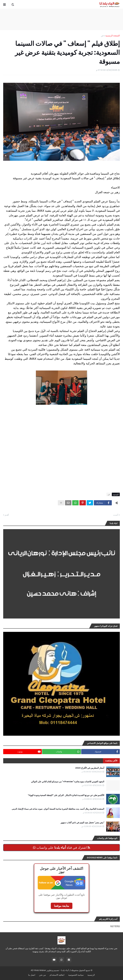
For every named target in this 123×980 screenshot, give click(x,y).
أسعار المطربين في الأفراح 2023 (90, 768)
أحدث (116, 515)
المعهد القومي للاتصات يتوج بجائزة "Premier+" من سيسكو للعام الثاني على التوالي (68, 782)
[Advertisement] (61, 19)
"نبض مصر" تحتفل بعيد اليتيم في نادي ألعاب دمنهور (82, 823)
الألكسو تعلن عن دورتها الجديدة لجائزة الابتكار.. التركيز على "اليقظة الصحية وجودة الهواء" (66, 795)
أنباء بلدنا (65, 970)
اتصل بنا (32, 975)
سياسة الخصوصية (76, 975)
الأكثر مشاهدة (111, 761)
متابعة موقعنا (62, 906)
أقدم (7, 515)
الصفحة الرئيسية (113, 36)
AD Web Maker (38, 970)
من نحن (42, 975)
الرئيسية (91, 975)
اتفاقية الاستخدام (57, 975)
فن (102, 36)
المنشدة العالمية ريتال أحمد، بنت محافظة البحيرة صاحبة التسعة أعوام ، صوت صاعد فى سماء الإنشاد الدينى (58, 809)
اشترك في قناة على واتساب (61, 848)
